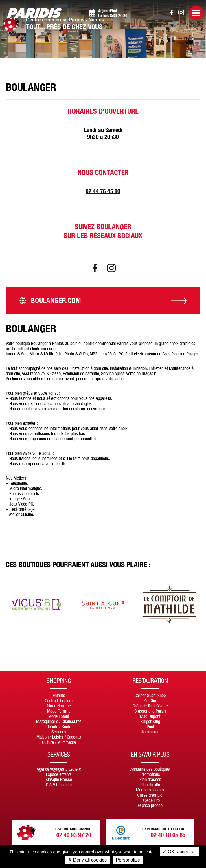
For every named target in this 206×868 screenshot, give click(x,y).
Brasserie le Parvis (150, 711)
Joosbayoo (150, 732)
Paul (150, 727)
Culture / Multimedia (59, 742)
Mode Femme (59, 711)
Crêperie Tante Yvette (150, 706)
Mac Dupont (150, 716)
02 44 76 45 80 (103, 191)
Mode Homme (59, 706)
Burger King (150, 721)
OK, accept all (180, 852)
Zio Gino (150, 701)
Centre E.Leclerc (59, 701)
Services (59, 732)
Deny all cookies (87, 860)
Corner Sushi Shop (150, 695)
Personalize (128, 860)
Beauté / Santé (59, 727)
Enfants (59, 695)
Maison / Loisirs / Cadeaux (59, 737)
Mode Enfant (59, 716)
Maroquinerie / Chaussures (59, 721)
